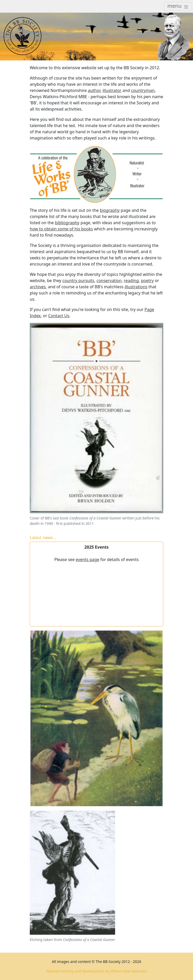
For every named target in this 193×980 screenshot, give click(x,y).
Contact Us (59, 316)
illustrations (136, 287)
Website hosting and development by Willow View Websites (96, 971)
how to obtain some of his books (61, 229)
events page (88, 559)
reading (131, 281)
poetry (147, 281)
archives (38, 287)
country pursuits (78, 281)
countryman (143, 90)
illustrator (112, 90)
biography (110, 210)
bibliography (67, 223)
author (94, 90)
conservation (109, 281)
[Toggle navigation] (178, 6)
